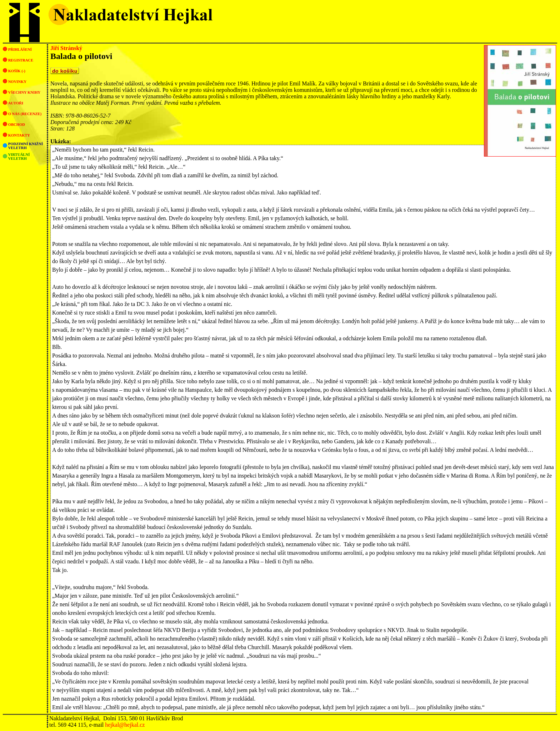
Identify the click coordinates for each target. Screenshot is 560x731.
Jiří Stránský (66, 48)
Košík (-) (17, 71)
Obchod (17, 125)
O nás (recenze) (25, 114)
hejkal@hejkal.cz (125, 725)
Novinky (17, 82)
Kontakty (19, 135)
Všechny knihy (24, 92)
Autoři (16, 103)
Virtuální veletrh (19, 157)
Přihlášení (20, 50)
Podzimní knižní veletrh (26, 146)
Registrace (21, 60)
